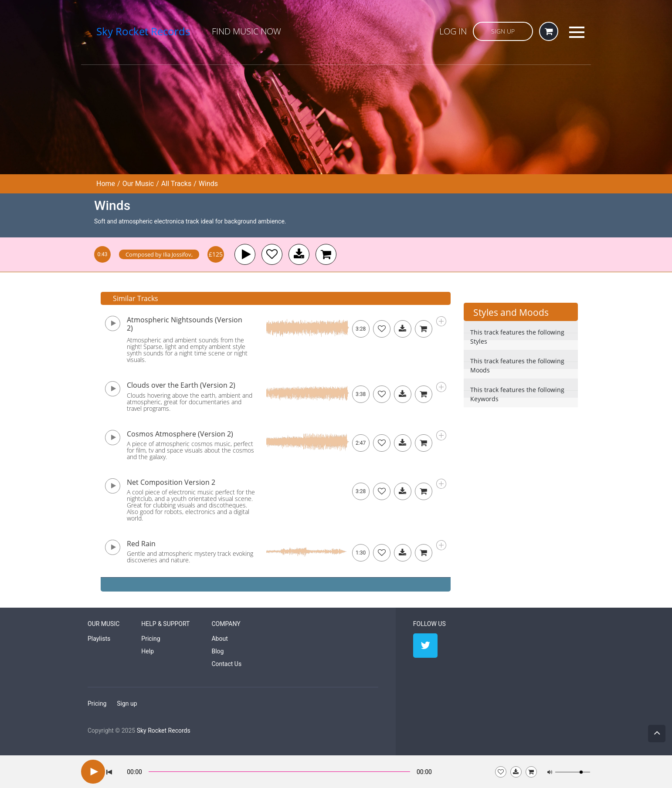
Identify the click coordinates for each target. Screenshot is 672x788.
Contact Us (226, 664)
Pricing (151, 639)
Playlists (99, 639)
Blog (217, 651)
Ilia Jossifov (177, 254)
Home (106, 184)
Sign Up (503, 31)
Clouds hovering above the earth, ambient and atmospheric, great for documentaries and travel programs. (190, 402)
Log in (453, 31)
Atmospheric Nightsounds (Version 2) (185, 324)
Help (148, 651)
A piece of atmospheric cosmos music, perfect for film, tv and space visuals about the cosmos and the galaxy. (190, 450)
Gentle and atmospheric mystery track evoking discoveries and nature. (190, 557)
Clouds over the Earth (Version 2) (181, 385)
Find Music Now (246, 31)
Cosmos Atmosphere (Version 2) (180, 434)
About (219, 639)
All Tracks (176, 184)
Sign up (127, 703)
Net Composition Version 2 (171, 482)
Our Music (138, 184)
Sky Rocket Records (164, 731)
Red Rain (141, 544)
